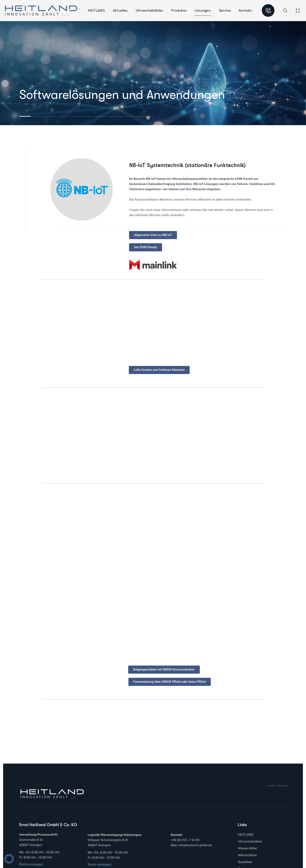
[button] (9, 859)
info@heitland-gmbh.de (195, 845)
